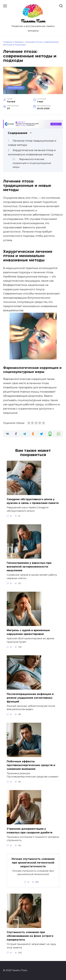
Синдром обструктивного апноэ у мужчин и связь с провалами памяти (33, 501)
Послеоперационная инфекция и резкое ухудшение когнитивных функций (30, 698)
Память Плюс (33, 21)
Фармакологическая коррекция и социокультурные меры (32, 163)
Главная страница (13, 42)
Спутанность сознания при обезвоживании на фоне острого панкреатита (30, 936)
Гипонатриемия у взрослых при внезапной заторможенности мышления (29, 567)
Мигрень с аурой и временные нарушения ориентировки (28, 632)
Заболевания (15, 88)
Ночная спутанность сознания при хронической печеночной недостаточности (33, 863)
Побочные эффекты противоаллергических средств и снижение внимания (31, 765)
